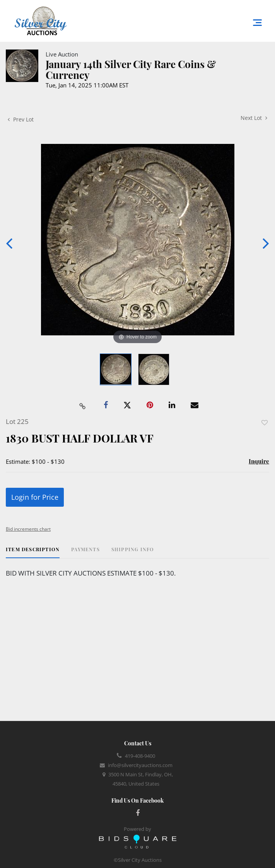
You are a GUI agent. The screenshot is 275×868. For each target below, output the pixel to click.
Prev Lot (21, 119)
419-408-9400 (140, 756)
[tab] (33, 552)
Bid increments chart (28, 529)
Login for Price (35, 497)
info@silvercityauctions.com (140, 765)
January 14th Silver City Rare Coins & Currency (131, 69)
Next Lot (254, 118)
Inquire (259, 461)
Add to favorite (265, 423)
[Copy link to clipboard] (82, 405)
